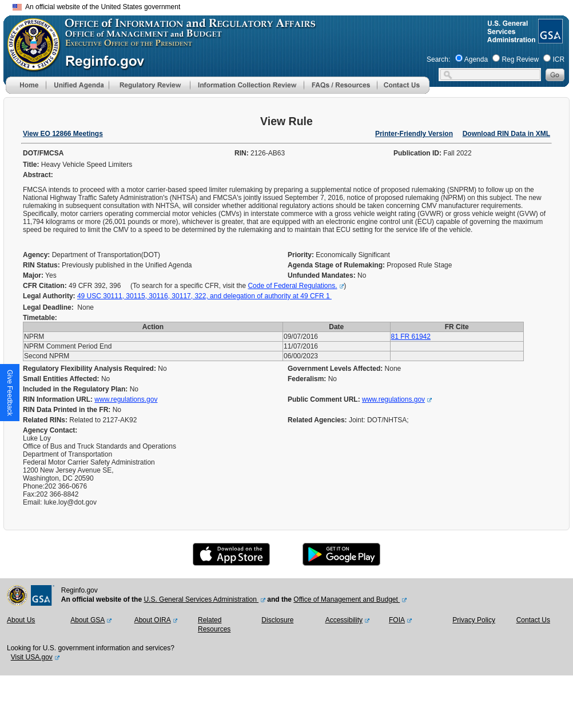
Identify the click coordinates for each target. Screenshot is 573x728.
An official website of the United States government (96, 7)
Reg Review (520, 59)
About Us (21, 620)
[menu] (77, 85)
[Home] (26, 91)
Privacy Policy (474, 620)
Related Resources (214, 625)
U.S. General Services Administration (201, 599)
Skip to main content (293, 5)
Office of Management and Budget (347, 599)
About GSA (87, 620)
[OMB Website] (30, 66)
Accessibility (344, 620)
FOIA (397, 620)
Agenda (476, 59)
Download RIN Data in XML (506, 134)
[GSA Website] (549, 39)
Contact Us (533, 620)
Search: (438, 59)
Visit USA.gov (32, 657)
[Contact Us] (403, 91)
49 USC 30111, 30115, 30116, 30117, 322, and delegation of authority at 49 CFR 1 (204, 296)
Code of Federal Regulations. (292, 286)
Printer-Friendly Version (414, 134)
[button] (77, 85)
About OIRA (153, 620)
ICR (558, 59)
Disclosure (277, 620)
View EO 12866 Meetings (63, 134)
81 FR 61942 (411, 337)
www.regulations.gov (126, 399)
